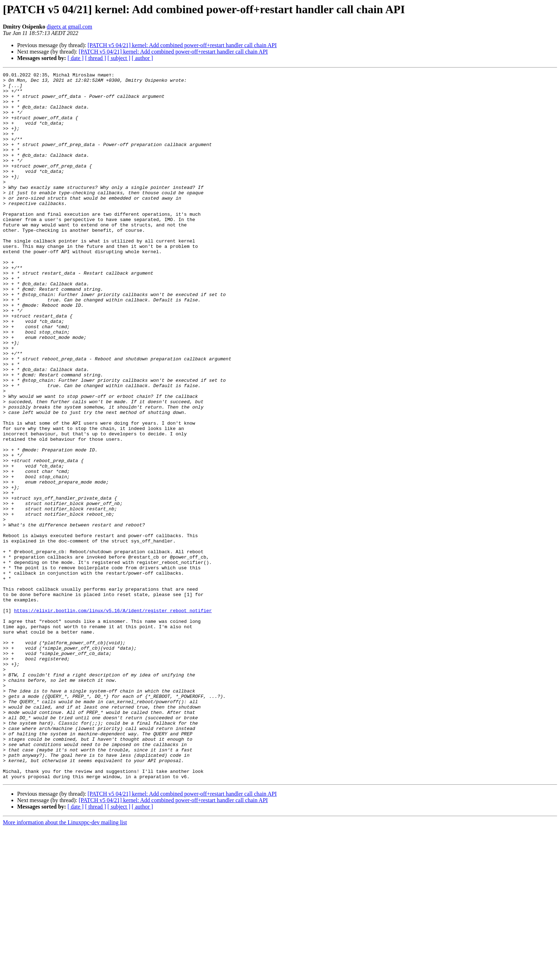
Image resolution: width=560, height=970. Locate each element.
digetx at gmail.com (70, 27)
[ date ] (76, 58)
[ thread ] (96, 58)
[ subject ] (119, 58)
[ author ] (142, 58)
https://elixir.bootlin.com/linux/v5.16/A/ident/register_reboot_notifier (113, 719)
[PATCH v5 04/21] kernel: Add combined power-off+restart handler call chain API (182, 45)
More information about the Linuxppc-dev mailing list (65, 964)
